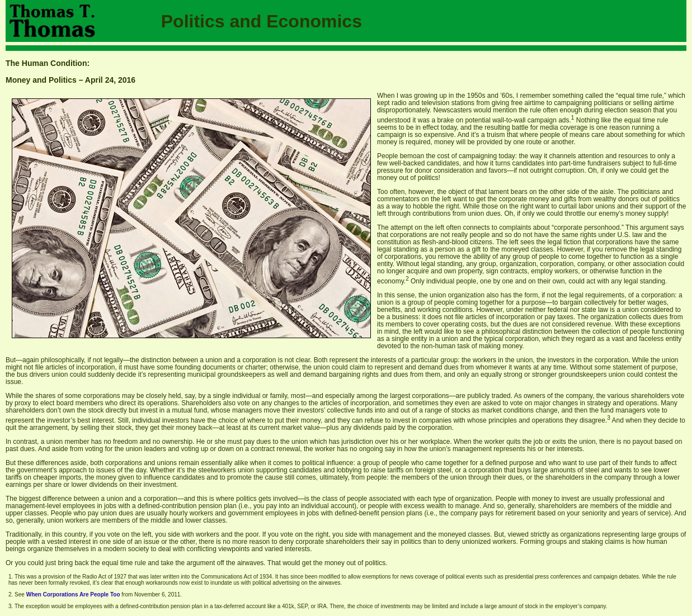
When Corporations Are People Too (73, 594)
